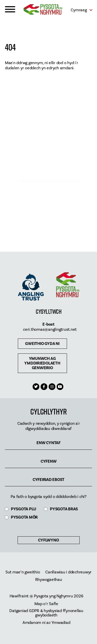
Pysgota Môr (24, 517)
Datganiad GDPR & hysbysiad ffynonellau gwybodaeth (46, 613)
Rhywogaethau (49, 580)
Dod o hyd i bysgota (48, 118)
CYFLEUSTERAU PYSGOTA (49, 171)
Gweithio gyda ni (42, 344)
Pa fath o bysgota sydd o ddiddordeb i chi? (48, 497)
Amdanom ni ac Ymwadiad (46, 623)
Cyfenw (49, 461)
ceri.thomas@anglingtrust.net (50, 329)
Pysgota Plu (24, 509)
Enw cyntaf (48, 443)
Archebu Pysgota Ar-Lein (48, 225)
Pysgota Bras (64, 509)
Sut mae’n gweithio (23, 572)
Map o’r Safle (46, 604)
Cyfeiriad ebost (48, 480)
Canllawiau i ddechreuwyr (68, 572)
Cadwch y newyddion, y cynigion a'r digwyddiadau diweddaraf (49, 426)
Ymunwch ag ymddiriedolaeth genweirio (42, 363)
